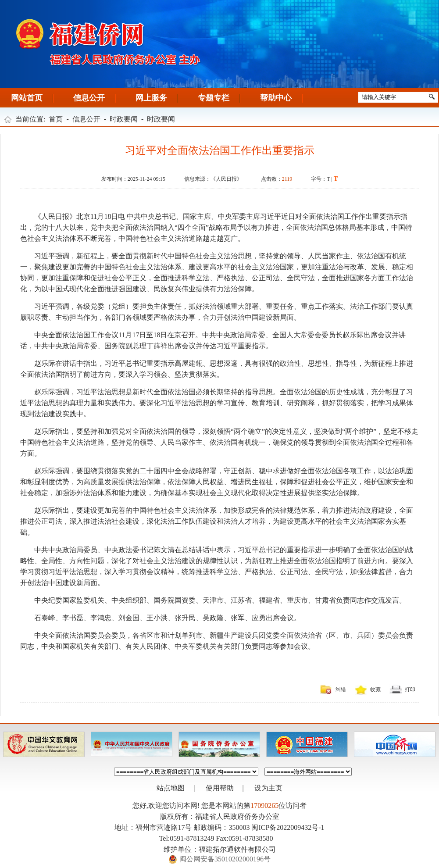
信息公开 (89, 98)
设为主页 (268, 788)
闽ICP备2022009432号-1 (288, 827)
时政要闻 (124, 119)
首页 (56, 119)
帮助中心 (276, 98)
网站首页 (27, 98)
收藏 (375, 689)
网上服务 (151, 98)
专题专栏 (214, 98)
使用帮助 (220, 788)
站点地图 (171, 788)
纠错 (341, 689)
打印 (410, 689)
